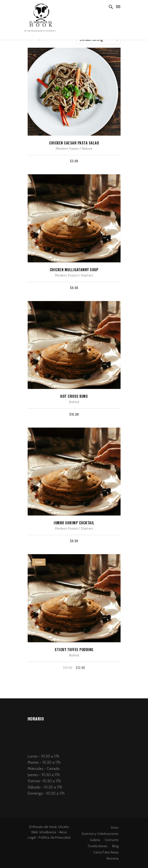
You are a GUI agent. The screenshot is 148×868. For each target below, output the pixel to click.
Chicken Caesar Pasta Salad (74, 143)
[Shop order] (98, 40)
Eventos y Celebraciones (100, 834)
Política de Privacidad (55, 838)
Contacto (112, 840)
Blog (115, 846)
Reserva (113, 859)
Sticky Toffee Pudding (74, 650)
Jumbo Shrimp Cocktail (74, 523)
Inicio (115, 828)
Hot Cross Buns (74, 396)
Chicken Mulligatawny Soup (74, 270)
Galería (95, 840)
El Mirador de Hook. (43, 827)
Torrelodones (97, 846)
